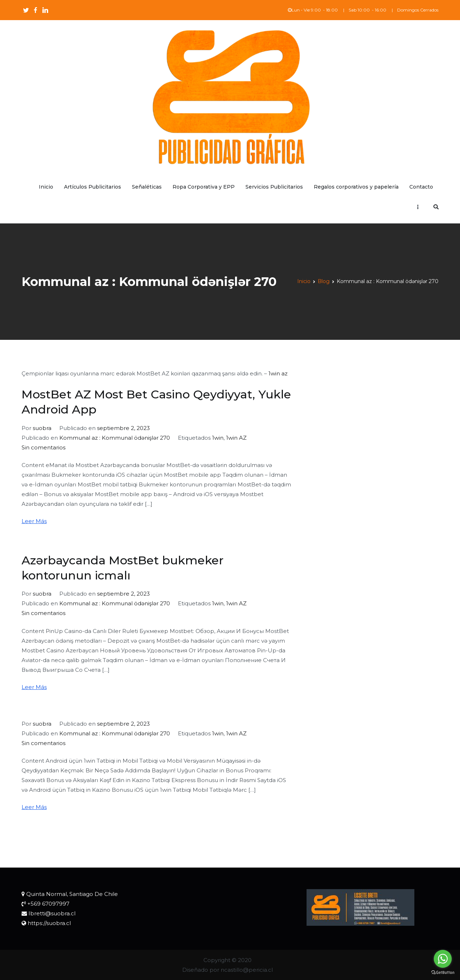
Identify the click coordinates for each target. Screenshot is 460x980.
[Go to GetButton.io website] (443, 973)
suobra (42, 428)
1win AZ (236, 438)
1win (218, 438)
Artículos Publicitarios (93, 187)
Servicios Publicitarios (274, 187)
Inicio (46, 187)
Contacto (421, 187)
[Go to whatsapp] (443, 959)
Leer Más (34, 521)
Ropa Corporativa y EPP (204, 187)
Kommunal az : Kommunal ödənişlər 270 (115, 438)
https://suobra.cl (49, 923)
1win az (278, 373)
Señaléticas (147, 187)
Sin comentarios (43, 447)
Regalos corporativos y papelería (356, 187)
